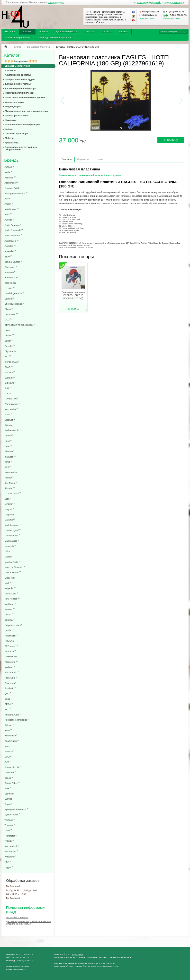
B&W (8, 257)
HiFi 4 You (10, 32)
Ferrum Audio (12, 404)
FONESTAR (11, 399)
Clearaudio (12, 314)
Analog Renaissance (16, 193)
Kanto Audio (11, 472)
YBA (8, 862)
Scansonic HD (13, 767)
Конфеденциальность (121, 957)
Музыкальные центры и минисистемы (27, 111)
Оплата (90, 32)
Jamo (9, 462)
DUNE (9, 330)
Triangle (9, 841)
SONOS (9, 751)
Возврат (104, 957)
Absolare (10, 178)
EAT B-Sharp (12, 362)
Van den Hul (12, 846)
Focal (9, 414)
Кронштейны (12, 143)
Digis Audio (11, 351)
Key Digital (11, 483)
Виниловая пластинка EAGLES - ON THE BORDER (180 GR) (73, 295)
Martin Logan (13, 530)
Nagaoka (10, 588)
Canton (9, 299)
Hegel (9, 446)
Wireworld (10, 857)
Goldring (10, 425)
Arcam (9, 204)
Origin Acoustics (13, 625)
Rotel (8, 730)
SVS (8, 762)
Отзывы (123, 32)
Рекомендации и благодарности (54, 38)
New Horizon (12, 599)
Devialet (10, 346)
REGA (9, 704)
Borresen (10, 272)
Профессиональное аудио (20, 79)
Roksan (9, 725)
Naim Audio (11, 594)
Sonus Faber (12, 783)
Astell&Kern (12, 209)
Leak (8, 499)
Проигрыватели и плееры (19, 93)
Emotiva (10, 372)
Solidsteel (11, 773)
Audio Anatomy (13, 225)
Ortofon (9, 630)
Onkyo (9, 614)
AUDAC (9, 167)
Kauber (9, 478)
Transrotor (11, 836)
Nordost (10, 609)
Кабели (9, 129)
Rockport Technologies (17, 720)
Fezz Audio (11, 409)
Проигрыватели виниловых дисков (25, 97)
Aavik (9, 172)
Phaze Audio (12, 672)
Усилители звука (14, 102)
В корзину (171, 140)
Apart (8, 199)
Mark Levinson (13, 525)
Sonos (9, 778)
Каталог (27, 32)
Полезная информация (18, 38)
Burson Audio (12, 278)
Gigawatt (10, 420)
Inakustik (10, 457)
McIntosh (10, 546)
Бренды (12, 160)
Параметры (83, 159)
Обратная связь (146, 19)
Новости (44, 32)
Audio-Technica (13, 235)
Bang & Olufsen (14, 262)
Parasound (11, 662)
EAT (8, 357)
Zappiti (9, 867)
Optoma (9, 620)
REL (8, 709)
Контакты (106, 32)
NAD (8, 583)
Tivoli (8, 830)
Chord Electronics (14, 304)
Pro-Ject (10, 688)
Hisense (9, 451)
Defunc (9, 335)
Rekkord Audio (13, 715)
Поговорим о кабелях (17, 918)
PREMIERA (12, 636)
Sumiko (9, 799)
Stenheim (10, 794)
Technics (10, 820)
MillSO (9, 551)
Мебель (9, 138)
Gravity (9, 436)
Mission (9, 557)
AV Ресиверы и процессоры (21, 88)
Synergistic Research (16, 809)
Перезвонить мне (172, 19)
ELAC (9, 367)
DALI (8, 320)
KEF (8, 467)
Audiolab (10, 246)
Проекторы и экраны (17, 115)
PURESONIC (12, 657)
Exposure (10, 383)
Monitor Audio (13, 562)
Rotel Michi (11, 736)
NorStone (10, 604)
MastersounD (12, 535)
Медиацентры (13, 106)
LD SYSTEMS (13, 493)
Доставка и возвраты (67, 32)
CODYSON (11, 283)
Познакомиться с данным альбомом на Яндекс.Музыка (90, 175)
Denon (9, 341)
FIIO (8, 388)
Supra (8, 804)
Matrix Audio (12, 541)
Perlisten (10, 667)
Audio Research (14, 230)
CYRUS (10, 288)
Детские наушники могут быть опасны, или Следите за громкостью (28, 923)
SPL (8, 757)
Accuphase (11, 183)
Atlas (8, 214)
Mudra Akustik (13, 572)
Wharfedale (11, 852)
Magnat (9, 509)
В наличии (11, 71)
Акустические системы (18, 75)
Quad (9, 699)
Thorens (10, 825)
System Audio (12, 815)
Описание (67, 159)
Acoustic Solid (12, 188)
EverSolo (10, 378)
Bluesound (11, 267)
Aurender (10, 251)
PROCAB (10, 641)
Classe (9, 309)
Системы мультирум (16, 133)
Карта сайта (77, 954)
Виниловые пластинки (17, 66)
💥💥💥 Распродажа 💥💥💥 (21, 61)
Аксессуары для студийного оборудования (21, 148)
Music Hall (11, 578)
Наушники (11, 120)
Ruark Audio (12, 741)
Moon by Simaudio (15, 567)
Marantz (10, 520)
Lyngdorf (10, 504)
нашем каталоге (56, 2)
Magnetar (10, 515)
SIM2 (8, 746)
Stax (8, 788)
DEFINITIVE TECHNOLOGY (20, 325)
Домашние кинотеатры (18, 84)
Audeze (9, 220)
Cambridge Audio (14, 293)
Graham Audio (13, 430)
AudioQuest (12, 241)
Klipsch (10, 488)
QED (8, 693)
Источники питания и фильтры (22, 124)
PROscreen (11, 646)
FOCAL (9, 393)
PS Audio (10, 651)
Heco (8, 441)
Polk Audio (11, 678)
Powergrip (10, 683)
